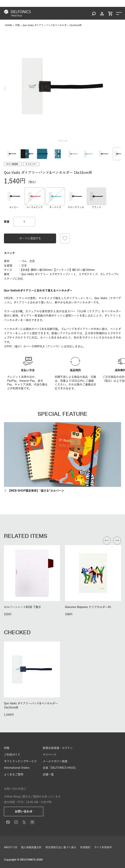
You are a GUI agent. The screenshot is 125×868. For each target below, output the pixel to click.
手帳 (17, 25)
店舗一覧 (48, 774)
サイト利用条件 (103, 847)
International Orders (17, 768)
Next (120, 89)
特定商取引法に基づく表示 (61, 847)
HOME (8, 25)
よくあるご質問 (14, 774)
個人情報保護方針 (31, 847)
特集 (7, 748)
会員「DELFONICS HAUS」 (60, 768)
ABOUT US (11, 847)
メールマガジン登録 (55, 761)
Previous (5, 89)
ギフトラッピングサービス (20, 761)
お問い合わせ (24, 811)
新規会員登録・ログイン (58, 748)
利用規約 (85, 847)
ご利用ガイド (12, 755)
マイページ (50, 755)
